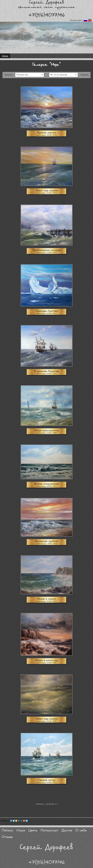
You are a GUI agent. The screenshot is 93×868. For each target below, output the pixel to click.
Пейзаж (7, 830)
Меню (5, 56)
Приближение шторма (47, 250)
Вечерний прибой (47, 541)
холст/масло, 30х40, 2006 (46, 721)
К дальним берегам (47, 371)
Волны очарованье (46, 484)
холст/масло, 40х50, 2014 (46, 253)
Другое (67, 830)
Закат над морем (47, 190)
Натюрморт (49, 830)
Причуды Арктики (47, 311)
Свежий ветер (46, 780)
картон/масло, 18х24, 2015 (46, 544)
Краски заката (47, 133)
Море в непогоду (47, 660)
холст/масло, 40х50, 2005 (46, 663)
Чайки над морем (46, 719)
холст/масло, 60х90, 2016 (46, 486)
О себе (81, 830)
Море (21, 830)
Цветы (33, 830)
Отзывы (7, 837)
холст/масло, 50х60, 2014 (46, 193)
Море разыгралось (46, 430)
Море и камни (47, 599)
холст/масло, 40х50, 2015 (46, 135)
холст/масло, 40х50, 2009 (46, 433)
